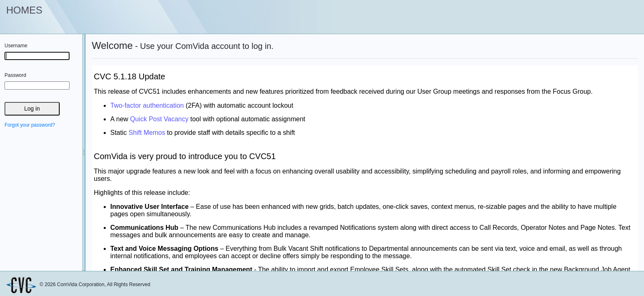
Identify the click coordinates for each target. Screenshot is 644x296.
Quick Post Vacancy (159, 119)
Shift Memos (147, 133)
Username (16, 46)
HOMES (24, 10)
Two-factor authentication (147, 105)
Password (15, 75)
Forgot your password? (30, 125)
